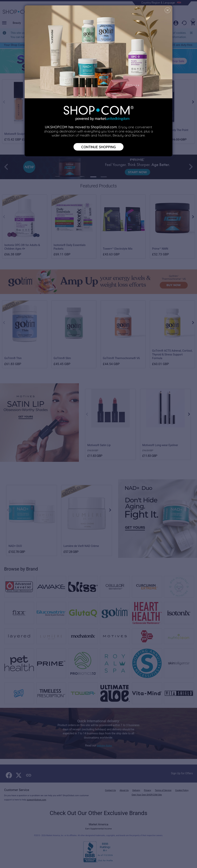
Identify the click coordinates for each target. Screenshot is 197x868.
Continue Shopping (98, 147)
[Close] (168, 10)
